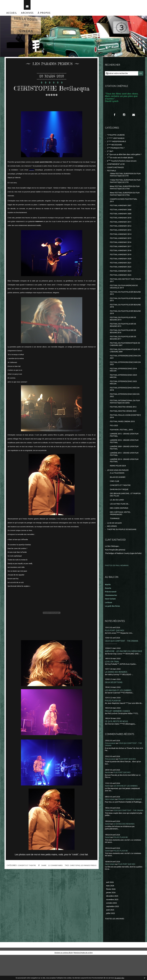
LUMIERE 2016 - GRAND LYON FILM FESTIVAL (124, 457)
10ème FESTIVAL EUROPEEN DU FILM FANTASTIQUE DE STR (124, 181)
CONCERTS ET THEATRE (26, 867)
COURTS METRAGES (116, 173)
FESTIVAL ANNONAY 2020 (121, 268)
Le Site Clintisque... (113, 565)
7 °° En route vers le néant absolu (121, 163)
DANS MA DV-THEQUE (119, 507)
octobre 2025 (112, 928)
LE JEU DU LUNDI (117, 518)
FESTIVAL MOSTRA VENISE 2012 (123, 421)
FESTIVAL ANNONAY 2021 (121, 272)
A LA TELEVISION (117, 490)
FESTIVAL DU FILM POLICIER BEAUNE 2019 (125, 323)
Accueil (12, 14)
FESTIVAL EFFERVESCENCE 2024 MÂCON (123, 389)
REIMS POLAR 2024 (118, 482)
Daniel (108, 832)
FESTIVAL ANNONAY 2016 (121, 251)
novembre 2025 (113, 924)
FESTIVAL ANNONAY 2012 (121, 234)
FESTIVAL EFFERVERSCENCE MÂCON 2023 (125, 376)
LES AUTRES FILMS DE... (120, 522)
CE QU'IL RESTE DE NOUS (117, 743)
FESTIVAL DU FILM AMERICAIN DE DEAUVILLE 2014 (124, 297)
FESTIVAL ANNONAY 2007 (121, 213)
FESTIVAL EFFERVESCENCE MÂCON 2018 (125, 403)
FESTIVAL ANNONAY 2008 (121, 217)
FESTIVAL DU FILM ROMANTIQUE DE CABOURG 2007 (125, 356)
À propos (44, 14)
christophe (75, 867)
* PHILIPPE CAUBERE (116, 137)
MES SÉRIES (112, 545)
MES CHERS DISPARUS (119, 526)
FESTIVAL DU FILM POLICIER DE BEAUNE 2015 (123, 336)
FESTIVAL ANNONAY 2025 (121, 285)
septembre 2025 (113, 931)
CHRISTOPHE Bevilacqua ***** (52, 93)
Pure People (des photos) (116, 569)
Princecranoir (111, 765)
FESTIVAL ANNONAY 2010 (121, 225)
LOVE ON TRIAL (112, 683)
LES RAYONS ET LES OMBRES (118, 712)
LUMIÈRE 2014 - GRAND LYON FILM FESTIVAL (124, 477)
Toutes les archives (115, 944)
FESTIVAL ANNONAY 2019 (121, 264)
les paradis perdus (89, 867)
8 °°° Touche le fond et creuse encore (123, 167)
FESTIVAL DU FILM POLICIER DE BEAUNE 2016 (123, 343)
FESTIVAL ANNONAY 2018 (121, 259)
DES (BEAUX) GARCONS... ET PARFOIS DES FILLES (125, 512)
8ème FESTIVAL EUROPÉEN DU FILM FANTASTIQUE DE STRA (125, 194)
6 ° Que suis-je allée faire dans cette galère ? (124, 159)
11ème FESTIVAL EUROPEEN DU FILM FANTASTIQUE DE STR (124, 187)
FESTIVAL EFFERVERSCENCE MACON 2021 (125, 370)
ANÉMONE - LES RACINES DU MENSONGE (124, 672)
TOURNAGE (115, 537)
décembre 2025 (113, 921)
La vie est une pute (115, 542)
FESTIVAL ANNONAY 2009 (121, 221)
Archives (27, 14)
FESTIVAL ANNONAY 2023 (121, 276)
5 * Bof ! (110, 154)
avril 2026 (110, 907)
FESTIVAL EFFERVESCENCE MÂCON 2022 (125, 409)
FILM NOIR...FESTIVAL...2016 (121, 445)
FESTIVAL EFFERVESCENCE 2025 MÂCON (123, 396)
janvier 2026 (111, 917)
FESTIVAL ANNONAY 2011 (121, 230)
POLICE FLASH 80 (113, 722)
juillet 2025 (111, 938)
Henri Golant (111, 620)
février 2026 (111, 914)
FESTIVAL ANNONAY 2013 (121, 238)
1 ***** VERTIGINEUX (116, 140)
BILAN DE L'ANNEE (118, 494)
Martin (108, 808)
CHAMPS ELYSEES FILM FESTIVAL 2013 (124, 207)
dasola (108, 794)
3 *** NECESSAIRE (115, 147)
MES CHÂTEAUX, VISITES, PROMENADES (120, 532)
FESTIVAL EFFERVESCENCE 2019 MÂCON (123, 383)
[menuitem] (12, 14)
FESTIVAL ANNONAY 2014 (121, 242)
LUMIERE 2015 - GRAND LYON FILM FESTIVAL (124, 450)
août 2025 (110, 935)
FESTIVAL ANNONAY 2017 (121, 255)
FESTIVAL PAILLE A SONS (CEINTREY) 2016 (125, 431)
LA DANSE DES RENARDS (116, 693)
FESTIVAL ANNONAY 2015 (121, 247)
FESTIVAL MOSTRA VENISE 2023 (123, 426)
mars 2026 (110, 910)
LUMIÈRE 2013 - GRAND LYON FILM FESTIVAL (124, 470)
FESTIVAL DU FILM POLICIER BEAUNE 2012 (125, 303)
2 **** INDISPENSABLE (117, 144)
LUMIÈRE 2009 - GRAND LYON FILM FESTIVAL (124, 464)
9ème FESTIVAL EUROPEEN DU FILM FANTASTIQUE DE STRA (125, 201)
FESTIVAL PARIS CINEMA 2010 (122, 436)
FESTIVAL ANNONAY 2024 (121, 280)
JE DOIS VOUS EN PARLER (118, 487)
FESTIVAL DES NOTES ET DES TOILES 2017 (125, 290)
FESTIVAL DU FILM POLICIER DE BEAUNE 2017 (123, 350)
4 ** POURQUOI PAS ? (116, 151)
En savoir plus (119, 978)
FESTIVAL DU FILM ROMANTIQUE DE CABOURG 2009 (125, 363)
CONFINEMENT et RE (116, 170)
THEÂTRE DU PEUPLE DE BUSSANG (122, 548)
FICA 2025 (114, 441)
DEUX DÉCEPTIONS (114, 704)
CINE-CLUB (115, 498)
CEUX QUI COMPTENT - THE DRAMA (122, 662)
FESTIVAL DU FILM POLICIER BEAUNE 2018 (125, 317)
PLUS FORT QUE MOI (115, 651)
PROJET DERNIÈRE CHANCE (118, 733)
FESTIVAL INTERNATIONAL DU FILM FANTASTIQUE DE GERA (125, 416)
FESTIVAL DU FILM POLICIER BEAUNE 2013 (125, 310)
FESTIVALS (112, 177)
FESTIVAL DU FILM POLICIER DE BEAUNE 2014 (123, 330)
